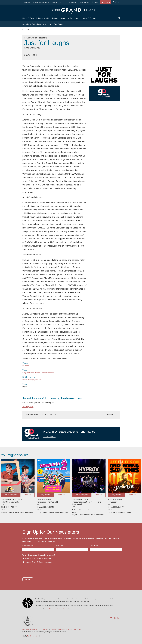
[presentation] (38, 571)
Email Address (28, 546)
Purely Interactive (34, 636)
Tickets (41, 18)
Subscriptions (37, 24)
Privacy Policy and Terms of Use (61, 629)
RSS (118, 618)
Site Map (45, 629)
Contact (93, 18)
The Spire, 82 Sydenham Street (119, 512)
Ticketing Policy (28, 407)
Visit (48, 18)
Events (32, 18)
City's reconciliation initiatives (59, 609)
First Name (60, 546)
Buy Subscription (11, 495)
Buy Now (107, 2)
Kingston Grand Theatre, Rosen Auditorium (38, 373)
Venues (48, 24)
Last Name (94, 546)
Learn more (49, 436)
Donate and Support (60, 18)
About (85, 18)
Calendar (26, 24)
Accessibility (78, 629)
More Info (27, 495)
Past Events (58, 24)
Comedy (26, 366)
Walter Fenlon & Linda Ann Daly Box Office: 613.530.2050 (42, 2)
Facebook (111, 618)
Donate (96, 2)
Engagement (75, 18)
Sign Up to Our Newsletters (31, 629)
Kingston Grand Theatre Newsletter (38, 558)
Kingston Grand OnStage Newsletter (38, 562)
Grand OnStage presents (32, 380)
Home (25, 18)
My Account (85, 2)
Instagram (115, 618)
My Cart (74, 2)
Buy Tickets (45, 495)
